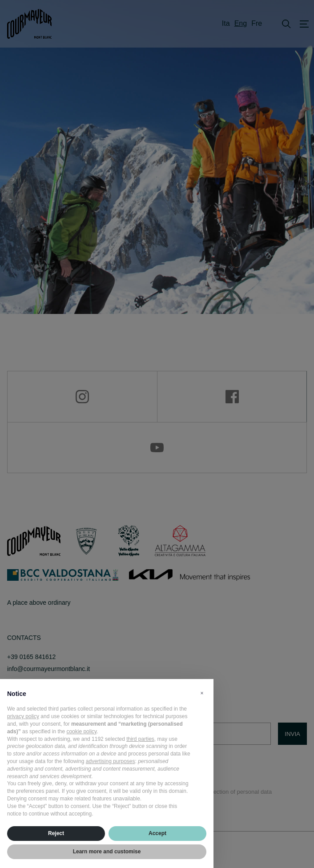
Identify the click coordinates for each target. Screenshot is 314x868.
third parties (140, 739)
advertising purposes (111, 761)
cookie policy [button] (81, 731)
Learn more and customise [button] (107, 852)
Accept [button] (157, 833)
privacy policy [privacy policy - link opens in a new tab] (23, 716)
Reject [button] (56, 833)
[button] (202, 693)
